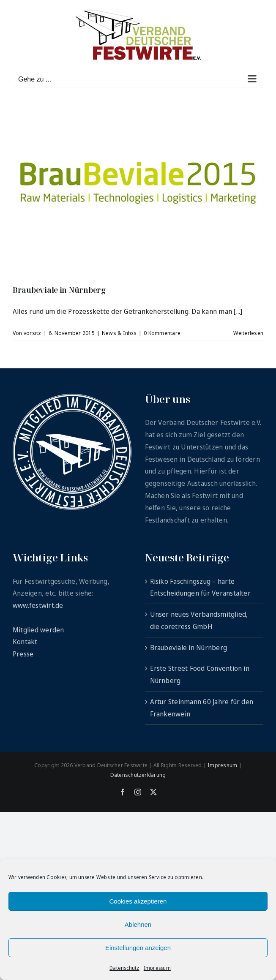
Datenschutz (124, 968)
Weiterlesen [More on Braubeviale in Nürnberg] (248, 333)
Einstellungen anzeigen (138, 948)
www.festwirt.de (38, 605)
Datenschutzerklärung (138, 775)
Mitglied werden (38, 630)
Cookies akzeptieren (138, 901)
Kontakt (25, 642)
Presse (23, 654)
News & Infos (119, 333)
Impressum (157, 968)
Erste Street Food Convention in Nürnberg (200, 674)
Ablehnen (138, 924)
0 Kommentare (162, 333)
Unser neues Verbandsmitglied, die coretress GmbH (199, 620)
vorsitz (33, 333)
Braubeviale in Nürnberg (59, 290)
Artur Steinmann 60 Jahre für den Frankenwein (202, 708)
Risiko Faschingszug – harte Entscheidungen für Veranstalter (200, 587)
